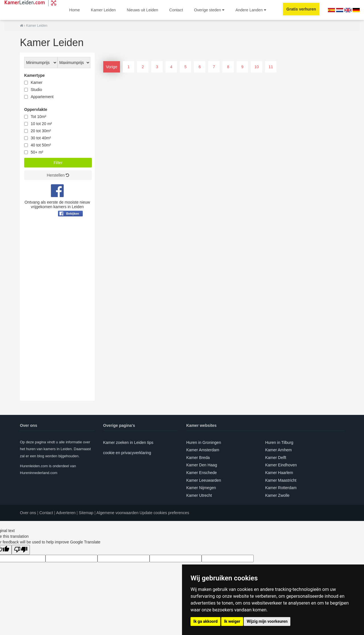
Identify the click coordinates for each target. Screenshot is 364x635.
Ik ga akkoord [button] (205, 621)
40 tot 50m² (41, 145)
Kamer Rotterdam (281, 488)
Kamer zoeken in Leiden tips (128, 442)
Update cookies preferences (164, 513)
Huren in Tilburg (279, 442)
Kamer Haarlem (279, 473)
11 (271, 67)
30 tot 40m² (41, 138)
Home (74, 10)
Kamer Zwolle (278, 495)
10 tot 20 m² (41, 124)
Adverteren (66, 513)
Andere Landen (251, 10)
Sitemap (86, 513)
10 (257, 67)
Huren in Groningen (204, 442)
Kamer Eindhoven (281, 465)
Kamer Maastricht (281, 480)
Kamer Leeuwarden (204, 480)
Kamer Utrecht (199, 495)
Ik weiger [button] (232, 621)
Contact (176, 10)
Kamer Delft (276, 458)
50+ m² (37, 152)
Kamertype (34, 75)
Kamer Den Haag (202, 465)
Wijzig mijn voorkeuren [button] (267, 621)
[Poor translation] (21, 550)
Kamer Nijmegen (201, 488)
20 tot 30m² (41, 131)
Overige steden (209, 10)
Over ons (28, 513)
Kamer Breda (198, 458)
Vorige (112, 67)
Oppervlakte (36, 109)
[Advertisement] (57, 315)
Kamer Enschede (201, 473)
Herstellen (58, 175)
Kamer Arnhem (279, 450)
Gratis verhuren (301, 9)
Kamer (37, 82)
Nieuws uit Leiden (143, 10)
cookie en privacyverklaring (127, 453)
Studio (36, 90)
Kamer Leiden (103, 10)
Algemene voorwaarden (117, 513)
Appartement (42, 97)
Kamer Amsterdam (203, 450)
